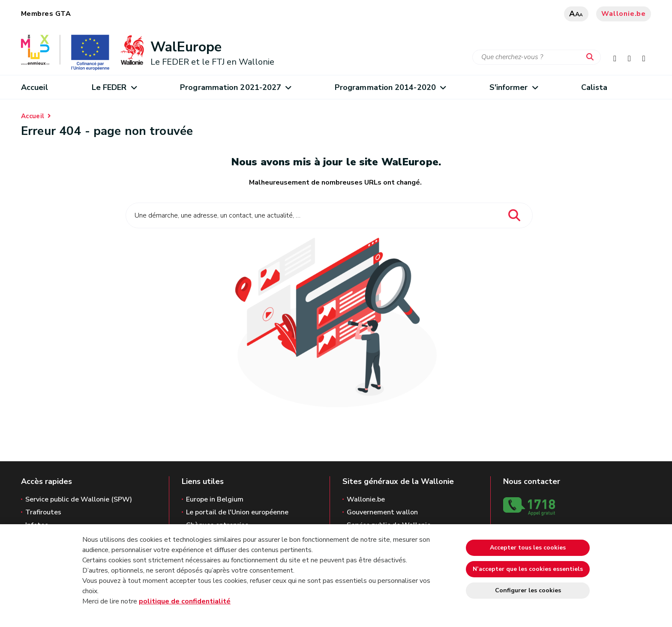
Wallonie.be (624, 14)
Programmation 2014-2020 (390, 87)
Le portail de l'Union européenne (237, 512)
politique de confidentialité (185, 601)
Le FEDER (114, 87)
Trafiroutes (43, 512)
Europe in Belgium (215, 499)
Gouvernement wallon (382, 512)
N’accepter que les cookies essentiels (528, 569)
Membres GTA (46, 14)
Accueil (34, 87)
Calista (594, 87)
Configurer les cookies (528, 590)
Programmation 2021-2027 (235, 87)
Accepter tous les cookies (528, 548)
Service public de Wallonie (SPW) (79, 499)
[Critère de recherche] (537, 57)
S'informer (513, 87)
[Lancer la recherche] (592, 57)
